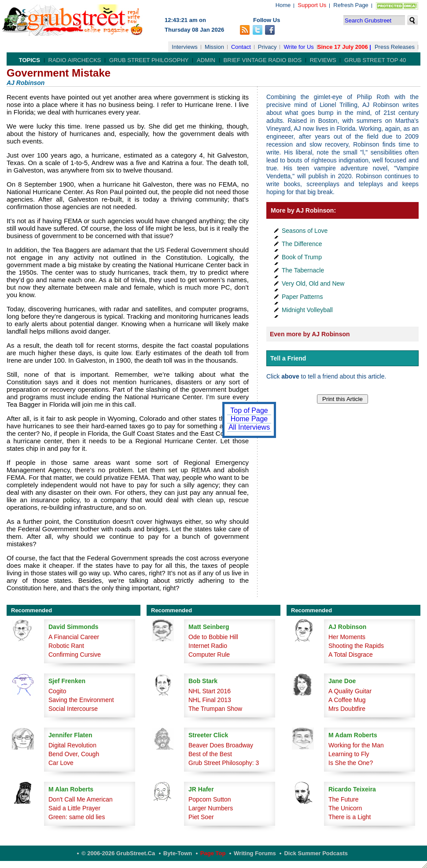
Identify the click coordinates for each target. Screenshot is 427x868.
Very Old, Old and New (313, 283)
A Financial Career (74, 637)
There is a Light (350, 817)
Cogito (57, 691)
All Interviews (249, 427)
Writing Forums (255, 853)
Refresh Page (351, 5)
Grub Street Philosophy (149, 60)
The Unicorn (345, 808)
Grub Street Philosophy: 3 (224, 763)
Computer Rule (209, 655)
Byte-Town (178, 853)
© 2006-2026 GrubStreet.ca (118, 853)
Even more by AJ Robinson (310, 334)
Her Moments (347, 637)
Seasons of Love (305, 231)
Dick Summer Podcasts (316, 853)
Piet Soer (201, 817)
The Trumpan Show (215, 709)
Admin (206, 60)
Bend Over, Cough (74, 754)
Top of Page (249, 410)
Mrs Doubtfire (347, 709)
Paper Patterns (302, 297)
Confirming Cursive (75, 655)
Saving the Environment (81, 700)
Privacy (267, 47)
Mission (214, 47)
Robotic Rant (66, 646)
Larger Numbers (211, 808)
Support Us (312, 5)
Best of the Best (210, 754)
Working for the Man (356, 745)
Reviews (323, 60)
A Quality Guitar (350, 691)
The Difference (302, 244)
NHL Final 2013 (210, 700)
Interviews (185, 47)
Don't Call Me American (81, 799)
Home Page (249, 419)
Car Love (61, 763)
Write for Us (298, 47)
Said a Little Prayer (74, 808)
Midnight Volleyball (307, 310)
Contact (241, 47)
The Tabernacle (303, 270)
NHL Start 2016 (210, 691)
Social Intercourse (73, 709)
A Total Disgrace (351, 655)
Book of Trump (302, 257)
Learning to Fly (349, 754)
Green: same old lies (77, 817)
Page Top (213, 853)
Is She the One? (351, 763)
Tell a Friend (288, 358)
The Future (343, 799)
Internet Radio (208, 646)
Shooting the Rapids (356, 646)
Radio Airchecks (75, 60)
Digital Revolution (72, 745)
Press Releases (395, 47)
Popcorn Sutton (210, 799)
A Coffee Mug (347, 700)
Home (283, 5)
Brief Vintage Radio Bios (263, 60)
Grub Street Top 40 (375, 60)
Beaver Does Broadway (221, 745)
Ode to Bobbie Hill (213, 637)
